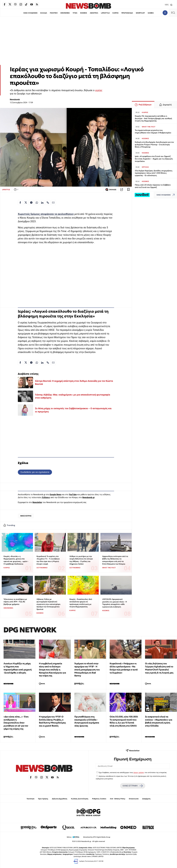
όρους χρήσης (139, 772)
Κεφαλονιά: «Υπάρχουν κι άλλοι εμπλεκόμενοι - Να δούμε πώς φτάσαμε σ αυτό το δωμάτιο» (124, 668)
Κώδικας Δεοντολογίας (80, 799)
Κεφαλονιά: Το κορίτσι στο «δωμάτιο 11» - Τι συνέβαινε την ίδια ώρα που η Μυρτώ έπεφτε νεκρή (48, 560)
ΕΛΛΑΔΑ (44, 13)
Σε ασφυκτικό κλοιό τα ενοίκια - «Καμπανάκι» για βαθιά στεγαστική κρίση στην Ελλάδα (159, 721)
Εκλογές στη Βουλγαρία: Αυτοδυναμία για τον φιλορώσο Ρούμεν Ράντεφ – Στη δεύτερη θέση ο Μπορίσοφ (154, 145)
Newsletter (37, 502)
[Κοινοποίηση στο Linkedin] (42, 203)
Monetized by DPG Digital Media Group (97, 837)
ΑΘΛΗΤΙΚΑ (94, 13)
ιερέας (99, 90)
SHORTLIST (140, 13)
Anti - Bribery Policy (118, 799)
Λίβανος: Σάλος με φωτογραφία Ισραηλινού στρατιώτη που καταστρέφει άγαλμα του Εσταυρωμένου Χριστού (48, 604)
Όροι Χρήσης (43, 799)
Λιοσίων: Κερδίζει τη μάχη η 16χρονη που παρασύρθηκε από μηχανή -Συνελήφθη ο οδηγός (18, 668)
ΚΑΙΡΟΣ (115, 13)
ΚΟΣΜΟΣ (84, 13)
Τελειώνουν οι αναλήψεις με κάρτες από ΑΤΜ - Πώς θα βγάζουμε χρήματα (15, 602)
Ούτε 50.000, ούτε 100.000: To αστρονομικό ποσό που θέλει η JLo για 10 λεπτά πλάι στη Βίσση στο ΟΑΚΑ (124, 721)
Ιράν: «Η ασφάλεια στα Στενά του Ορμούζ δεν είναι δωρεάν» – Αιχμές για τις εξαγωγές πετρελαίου (154, 159)
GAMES (151, 13)
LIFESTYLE (105, 13)
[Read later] (128, 190)
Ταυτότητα (30, 799)
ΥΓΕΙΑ (75, 13)
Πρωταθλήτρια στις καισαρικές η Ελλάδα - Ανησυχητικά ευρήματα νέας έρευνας (87, 721)
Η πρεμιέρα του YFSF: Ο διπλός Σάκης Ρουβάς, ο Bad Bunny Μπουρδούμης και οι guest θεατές (52, 721)
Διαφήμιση (146, 799)
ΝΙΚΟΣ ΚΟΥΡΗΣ (26, 516)
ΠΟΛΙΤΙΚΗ (54, 13)
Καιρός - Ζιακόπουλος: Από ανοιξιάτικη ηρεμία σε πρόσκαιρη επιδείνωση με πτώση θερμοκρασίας (81, 603)
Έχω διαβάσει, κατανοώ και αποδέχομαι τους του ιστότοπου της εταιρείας (133, 772)
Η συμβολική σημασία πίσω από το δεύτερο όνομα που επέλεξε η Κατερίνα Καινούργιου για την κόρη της (52, 670)
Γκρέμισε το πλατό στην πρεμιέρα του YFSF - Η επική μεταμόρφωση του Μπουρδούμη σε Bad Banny (87, 670)
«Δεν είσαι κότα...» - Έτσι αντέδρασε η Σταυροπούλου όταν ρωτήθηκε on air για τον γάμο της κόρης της (16, 723)
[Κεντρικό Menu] (173, 13)
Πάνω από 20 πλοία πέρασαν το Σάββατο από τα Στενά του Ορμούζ (153, 186)
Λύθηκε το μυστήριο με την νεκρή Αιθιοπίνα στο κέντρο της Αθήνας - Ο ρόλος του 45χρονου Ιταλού (81, 560)
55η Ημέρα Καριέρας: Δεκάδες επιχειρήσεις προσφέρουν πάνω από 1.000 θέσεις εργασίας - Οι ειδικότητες (154, 173)
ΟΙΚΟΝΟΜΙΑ (65, 13)
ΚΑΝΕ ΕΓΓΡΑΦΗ (133, 786)
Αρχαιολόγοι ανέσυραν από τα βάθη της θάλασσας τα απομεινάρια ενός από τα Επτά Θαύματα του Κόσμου (115, 560)
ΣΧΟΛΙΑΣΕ (111, 190)
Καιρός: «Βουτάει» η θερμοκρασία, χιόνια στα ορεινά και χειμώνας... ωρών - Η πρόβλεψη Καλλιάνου (16, 560)
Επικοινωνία (134, 799)
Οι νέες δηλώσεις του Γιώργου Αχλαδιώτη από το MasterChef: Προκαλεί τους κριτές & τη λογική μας (159, 668)
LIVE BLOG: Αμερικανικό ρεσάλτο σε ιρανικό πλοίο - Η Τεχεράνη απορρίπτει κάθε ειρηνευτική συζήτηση (115, 603)
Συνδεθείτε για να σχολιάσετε (35, 472)
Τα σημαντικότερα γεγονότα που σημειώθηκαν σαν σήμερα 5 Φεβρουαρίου (153, 131)
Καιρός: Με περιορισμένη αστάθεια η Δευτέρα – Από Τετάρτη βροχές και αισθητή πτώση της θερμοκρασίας (153, 118)
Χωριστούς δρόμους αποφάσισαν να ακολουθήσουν (46, 214)
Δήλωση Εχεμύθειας (60, 799)
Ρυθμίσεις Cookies (99, 799)
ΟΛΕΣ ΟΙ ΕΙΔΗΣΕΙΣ (30, 13)
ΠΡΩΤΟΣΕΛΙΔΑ (127, 13)
